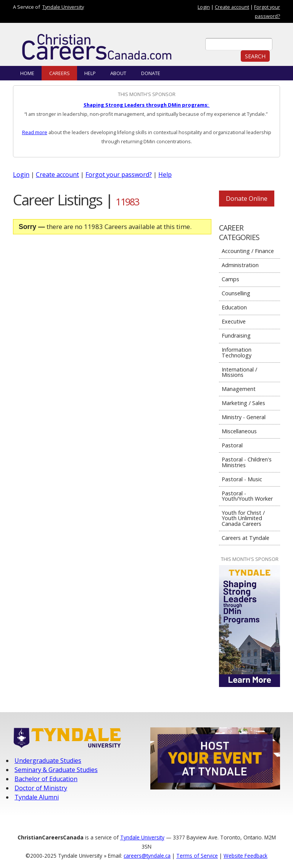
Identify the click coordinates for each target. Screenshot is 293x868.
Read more (35, 132)
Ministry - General (244, 417)
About (118, 73)
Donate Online (247, 199)
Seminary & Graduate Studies (56, 770)
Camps (230, 279)
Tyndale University (63, 7)
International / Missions (239, 372)
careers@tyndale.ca (147, 856)
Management (239, 389)
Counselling (236, 293)
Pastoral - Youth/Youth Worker (247, 496)
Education (234, 307)
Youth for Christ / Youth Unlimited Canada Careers (243, 518)
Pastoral (232, 445)
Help (90, 73)
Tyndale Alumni (37, 797)
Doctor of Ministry (41, 788)
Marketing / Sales (243, 403)
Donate (151, 73)
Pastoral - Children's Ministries (247, 462)
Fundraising (236, 336)
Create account (232, 7)
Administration (240, 265)
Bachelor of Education (46, 779)
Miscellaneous (239, 431)
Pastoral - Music (242, 479)
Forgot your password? (119, 175)
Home (27, 73)
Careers (60, 73)
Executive (234, 321)
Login (204, 7)
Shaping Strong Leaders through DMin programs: (147, 105)
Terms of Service (197, 856)
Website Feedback (246, 856)
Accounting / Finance (248, 251)
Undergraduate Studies (48, 761)
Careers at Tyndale (246, 538)
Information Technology (237, 352)
